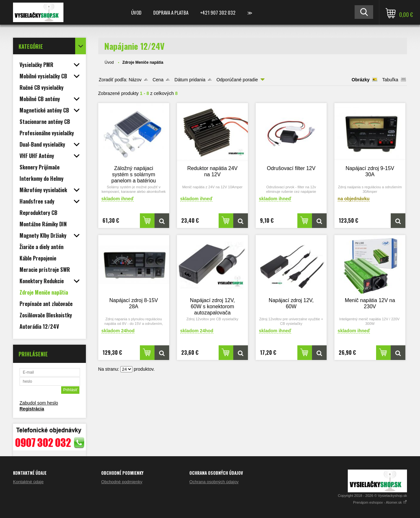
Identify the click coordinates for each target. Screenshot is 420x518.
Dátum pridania (190, 80)
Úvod (136, 12)
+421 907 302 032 (218, 12)
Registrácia (32, 409)
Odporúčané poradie (237, 80)
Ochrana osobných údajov (214, 482)
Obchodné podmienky (122, 482)
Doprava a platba (171, 12)
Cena (158, 80)
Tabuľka (390, 80)
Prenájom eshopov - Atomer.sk (380, 502)
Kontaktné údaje (28, 482)
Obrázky (361, 80)
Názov (135, 80)
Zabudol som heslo (39, 403)
